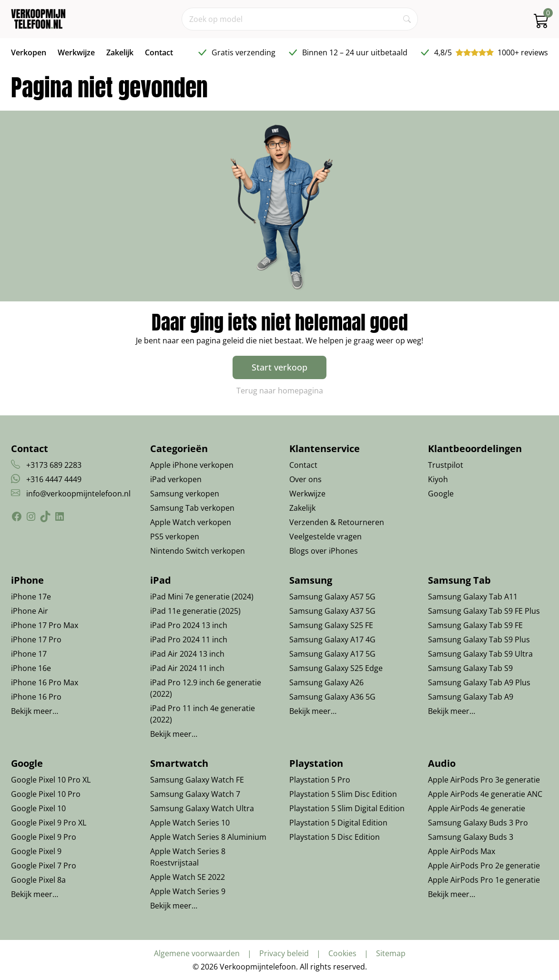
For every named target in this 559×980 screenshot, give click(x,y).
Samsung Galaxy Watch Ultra (202, 808)
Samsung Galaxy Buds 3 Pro (478, 823)
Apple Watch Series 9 (188, 891)
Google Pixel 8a (38, 880)
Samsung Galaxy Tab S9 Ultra (480, 654)
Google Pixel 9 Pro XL (49, 823)
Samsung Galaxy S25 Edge (336, 668)
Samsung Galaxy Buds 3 (471, 837)
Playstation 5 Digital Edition (338, 823)
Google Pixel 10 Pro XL (51, 780)
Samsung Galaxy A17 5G (332, 654)
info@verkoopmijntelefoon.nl (78, 494)
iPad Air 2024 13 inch (187, 654)
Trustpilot (446, 465)
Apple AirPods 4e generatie (477, 808)
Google (441, 494)
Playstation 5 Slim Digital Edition (347, 808)
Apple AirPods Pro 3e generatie (484, 780)
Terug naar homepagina (280, 391)
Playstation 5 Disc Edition (335, 837)
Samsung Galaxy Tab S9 (470, 668)
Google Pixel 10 (38, 808)
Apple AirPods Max (462, 851)
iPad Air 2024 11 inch (187, 668)
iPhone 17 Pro (36, 640)
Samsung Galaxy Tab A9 (471, 697)
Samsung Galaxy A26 (326, 682)
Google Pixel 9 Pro (44, 837)
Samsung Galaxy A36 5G (332, 697)
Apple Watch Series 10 (190, 823)
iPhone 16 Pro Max (45, 682)
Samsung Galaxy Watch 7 (195, 794)
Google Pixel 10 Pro (46, 794)
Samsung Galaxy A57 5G (332, 597)
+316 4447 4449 (54, 479)
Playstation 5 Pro (320, 780)
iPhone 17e (31, 597)
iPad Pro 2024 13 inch (189, 625)
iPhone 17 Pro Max (45, 625)
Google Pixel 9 (36, 851)
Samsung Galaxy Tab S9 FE (475, 625)
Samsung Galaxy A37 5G (332, 611)
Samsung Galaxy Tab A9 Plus (479, 682)
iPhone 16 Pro (36, 697)
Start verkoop (279, 367)
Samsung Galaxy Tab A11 (473, 597)
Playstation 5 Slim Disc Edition (343, 794)
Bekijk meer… (35, 711)
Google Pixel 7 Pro (44, 866)
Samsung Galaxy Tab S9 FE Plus (484, 611)
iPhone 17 (29, 654)
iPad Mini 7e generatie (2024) (202, 597)
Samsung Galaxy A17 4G (332, 640)
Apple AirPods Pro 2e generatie (484, 866)
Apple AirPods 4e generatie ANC (485, 794)
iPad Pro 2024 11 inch (189, 640)
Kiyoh (438, 479)
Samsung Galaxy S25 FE (331, 625)
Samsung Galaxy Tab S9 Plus (479, 640)
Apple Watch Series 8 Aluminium (208, 837)
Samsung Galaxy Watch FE (197, 780)
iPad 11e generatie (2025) (195, 611)
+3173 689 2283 (54, 465)
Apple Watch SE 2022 (188, 877)
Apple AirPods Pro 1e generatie (484, 880)
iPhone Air (30, 611)
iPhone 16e (31, 668)
